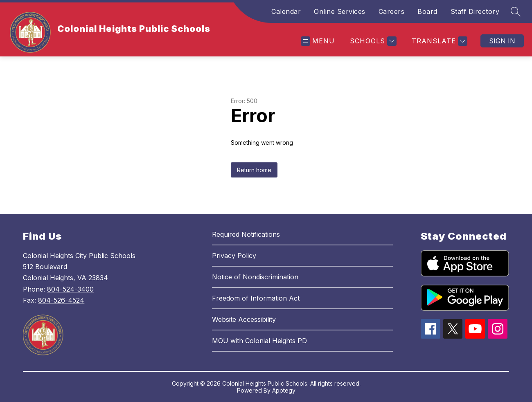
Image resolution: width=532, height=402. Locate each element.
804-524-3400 (70, 289)
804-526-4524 (61, 300)
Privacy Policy (234, 256)
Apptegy (284, 390)
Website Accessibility (244, 319)
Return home (254, 170)
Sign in (502, 41)
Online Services (340, 11)
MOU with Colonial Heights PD (259, 341)
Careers (392, 11)
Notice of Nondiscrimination (255, 277)
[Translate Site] (438, 41)
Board (427, 11)
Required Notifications (246, 234)
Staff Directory (475, 11)
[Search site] (516, 11)
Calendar (286, 11)
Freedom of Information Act (256, 298)
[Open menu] (318, 41)
